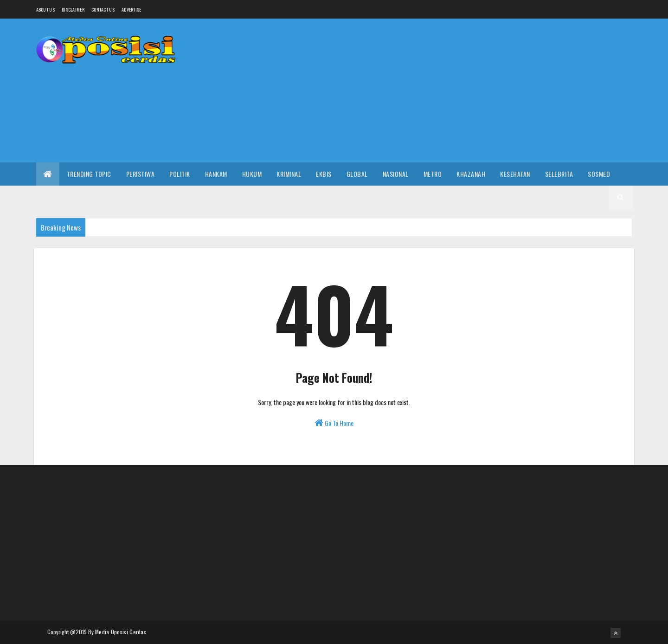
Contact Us (103, 10)
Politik (180, 174)
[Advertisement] (463, 90)
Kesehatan (515, 174)
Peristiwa (141, 174)
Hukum (252, 174)
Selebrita (559, 174)
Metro (433, 174)
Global (357, 174)
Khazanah (471, 174)
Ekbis (324, 174)
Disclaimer (73, 10)
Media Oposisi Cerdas (121, 632)
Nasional (396, 174)
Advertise (132, 10)
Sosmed (599, 174)
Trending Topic (89, 174)
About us (45, 10)
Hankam (216, 174)
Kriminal (289, 174)
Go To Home (334, 423)
